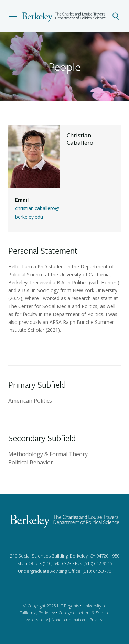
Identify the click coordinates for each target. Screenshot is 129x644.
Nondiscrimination (68, 620)
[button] (13, 16)
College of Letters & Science (84, 613)
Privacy (96, 620)
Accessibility (37, 620)
